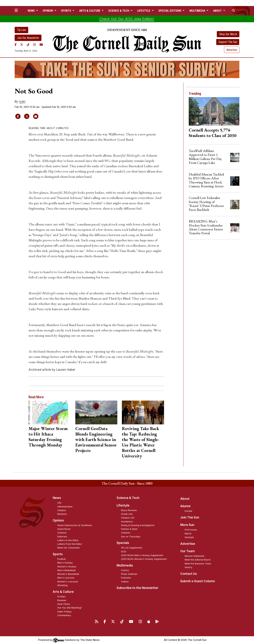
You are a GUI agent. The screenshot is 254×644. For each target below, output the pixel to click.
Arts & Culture (63, 592)
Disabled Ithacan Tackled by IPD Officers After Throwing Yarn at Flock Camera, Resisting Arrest (206, 180)
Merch (188, 534)
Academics (127, 522)
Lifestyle (123, 505)
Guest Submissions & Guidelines (75, 525)
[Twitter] (22, 44)
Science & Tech (128, 498)
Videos (125, 582)
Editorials (62, 537)
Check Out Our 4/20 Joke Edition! (127, 19)
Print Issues (191, 530)
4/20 (124, 552)
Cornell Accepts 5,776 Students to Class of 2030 (213, 133)
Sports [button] (66, 11)
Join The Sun (190, 517)
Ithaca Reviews (129, 510)
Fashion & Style (129, 529)
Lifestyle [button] (144, 11)
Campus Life (128, 518)
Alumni (185, 506)
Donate (188, 511)
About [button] (218, 11)
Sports (58, 554)
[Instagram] (34, 44)
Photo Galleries (129, 574)
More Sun (187, 525)
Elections (62, 514)
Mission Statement (194, 556)
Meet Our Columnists (69, 548)
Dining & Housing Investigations (138, 525)
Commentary (64, 615)
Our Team (188, 551)
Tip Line (22, 30)
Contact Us (189, 574)
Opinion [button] (48, 11)
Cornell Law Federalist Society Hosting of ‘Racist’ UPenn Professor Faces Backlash (206, 204)
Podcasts (126, 578)
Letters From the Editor (70, 544)
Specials (123, 543)
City (59, 503)
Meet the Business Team (198, 564)
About (185, 499)
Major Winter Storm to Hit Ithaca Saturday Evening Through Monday (48, 437)
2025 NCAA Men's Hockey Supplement (142, 555)
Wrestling (62, 585)
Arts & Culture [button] (90, 11)
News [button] (32, 11)
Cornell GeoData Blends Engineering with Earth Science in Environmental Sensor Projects (96, 439)
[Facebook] (16, 44)
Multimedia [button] (198, 11)
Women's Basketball (68, 574)
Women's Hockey (67, 567)
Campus (62, 510)
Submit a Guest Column (198, 581)
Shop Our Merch (228, 34)
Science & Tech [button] (119, 11)
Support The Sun (228, 42)
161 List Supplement (131, 548)
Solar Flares (64, 604)
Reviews (62, 600)
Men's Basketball (66, 570)
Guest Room (64, 529)
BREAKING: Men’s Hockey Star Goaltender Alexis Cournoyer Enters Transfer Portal (206, 227)
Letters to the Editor (68, 540)
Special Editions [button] (170, 11)
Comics (125, 570)
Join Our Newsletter (28, 38)
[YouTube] (41, 44)
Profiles (61, 597)
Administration (65, 507)
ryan (22, 102)
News (57, 498)
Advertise (232, 50)
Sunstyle (189, 537)
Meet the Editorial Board (198, 560)
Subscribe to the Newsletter (137, 588)
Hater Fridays (64, 612)
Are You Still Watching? (70, 608)
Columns (62, 533)
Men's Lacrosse (66, 578)
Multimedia (125, 565)
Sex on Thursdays (131, 537)
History (188, 567)
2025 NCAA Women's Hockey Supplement (144, 559)
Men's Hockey (65, 563)
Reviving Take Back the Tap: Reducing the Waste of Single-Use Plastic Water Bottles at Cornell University (141, 442)
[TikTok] (28, 44)
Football (61, 559)
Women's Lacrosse (68, 582)
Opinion (58, 520)
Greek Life (127, 514)
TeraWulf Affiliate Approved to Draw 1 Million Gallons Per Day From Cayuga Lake (205, 157)
